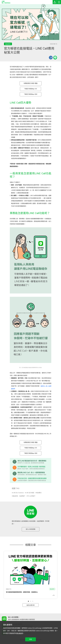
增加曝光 (39, 493)
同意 (31, 639)
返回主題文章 (31, 605)
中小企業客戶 (31, 496)
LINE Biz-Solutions (18, 493)
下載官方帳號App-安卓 (31, 94)
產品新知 (15, 496)
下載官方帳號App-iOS (30, 89)
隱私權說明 (20, 633)
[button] (28, 601)
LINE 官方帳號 (30, 493)
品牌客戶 (23, 496)
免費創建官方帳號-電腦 (31, 83)
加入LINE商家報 (31, 529)
